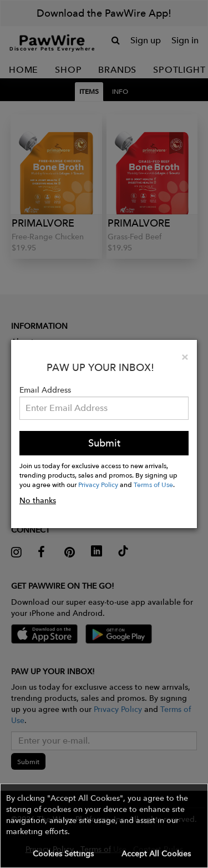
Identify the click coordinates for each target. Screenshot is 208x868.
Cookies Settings (63, 854)
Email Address (45, 390)
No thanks (38, 500)
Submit (104, 443)
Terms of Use (153, 484)
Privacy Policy (98, 484)
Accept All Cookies (156, 854)
